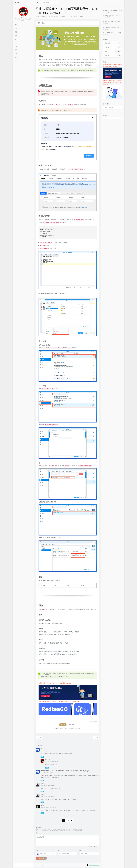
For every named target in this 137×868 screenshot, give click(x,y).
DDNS (106, 108)
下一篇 (96, 737)
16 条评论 (63, 17)
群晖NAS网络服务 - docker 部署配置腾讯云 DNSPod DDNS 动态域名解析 (59, 632)
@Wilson (48, 765)
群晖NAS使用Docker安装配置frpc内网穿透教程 (117, 10)
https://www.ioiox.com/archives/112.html (58, 677)
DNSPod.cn (45, 105)
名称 (38, 851)
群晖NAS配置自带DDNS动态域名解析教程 (51, 623)
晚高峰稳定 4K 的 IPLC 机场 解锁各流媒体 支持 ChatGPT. (55, 683)
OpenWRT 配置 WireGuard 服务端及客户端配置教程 (118, 33)
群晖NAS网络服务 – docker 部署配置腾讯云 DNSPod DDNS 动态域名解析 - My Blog (64, 771)
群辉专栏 (81, 17)
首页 (39, 23)
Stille (37, 17)
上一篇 (39, 737)
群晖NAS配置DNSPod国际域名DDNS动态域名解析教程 (54, 634)
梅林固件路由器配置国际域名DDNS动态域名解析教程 (54, 663)
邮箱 (59, 851)
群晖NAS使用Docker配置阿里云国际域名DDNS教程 (53, 643)
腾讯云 (111, 108)
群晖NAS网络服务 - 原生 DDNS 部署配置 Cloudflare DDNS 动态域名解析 (59, 651)
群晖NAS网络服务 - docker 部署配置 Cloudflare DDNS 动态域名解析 (58, 654)
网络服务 (76, 17)
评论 (38, 833)
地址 (81, 851)
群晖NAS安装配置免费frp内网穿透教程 (114, 21)
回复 (42, 757)
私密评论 (92, 846)
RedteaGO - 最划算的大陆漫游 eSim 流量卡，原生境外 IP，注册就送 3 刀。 (60, 701)
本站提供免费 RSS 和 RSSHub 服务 (113, 16)
